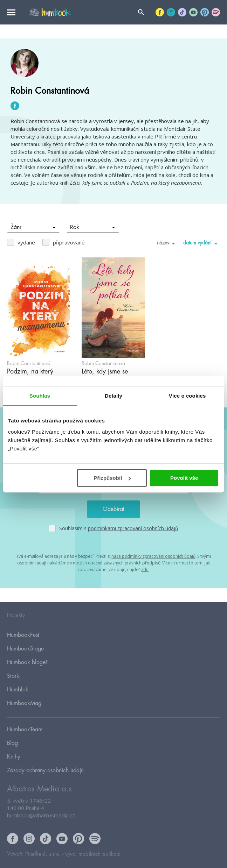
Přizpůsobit (112, 478)
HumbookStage (25, 649)
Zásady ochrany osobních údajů (45, 770)
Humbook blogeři (28, 662)
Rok (93, 227)
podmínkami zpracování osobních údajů (133, 528)
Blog (12, 743)
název (167, 243)
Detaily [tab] (113, 396)
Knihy (14, 757)
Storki (14, 676)
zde (145, 570)
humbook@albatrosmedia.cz (41, 815)
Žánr (33, 227)
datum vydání (202, 243)
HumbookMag (24, 703)
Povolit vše (184, 478)
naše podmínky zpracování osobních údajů (153, 556)
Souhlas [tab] (40, 396)
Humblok (18, 690)
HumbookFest (23, 635)
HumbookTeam (25, 730)
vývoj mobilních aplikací (93, 854)
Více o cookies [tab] (187, 396)
